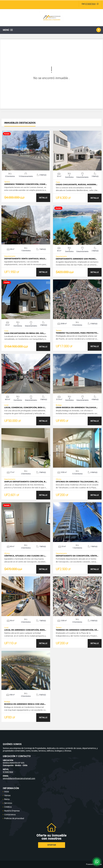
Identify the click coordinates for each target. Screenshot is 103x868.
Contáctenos (10, 815)
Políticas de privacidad (14, 818)
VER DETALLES (26, 151)
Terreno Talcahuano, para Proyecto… (77, 333)
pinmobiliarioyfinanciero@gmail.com (19, 778)
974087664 (90, 4)
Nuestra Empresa (12, 811)
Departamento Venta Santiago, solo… (25, 259)
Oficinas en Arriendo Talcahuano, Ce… (77, 482)
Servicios (8, 803)
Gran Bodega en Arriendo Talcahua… (77, 407)
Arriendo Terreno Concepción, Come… (26, 184)
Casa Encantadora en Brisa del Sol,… (25, 333)
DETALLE (43, 198)
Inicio (7, 792)
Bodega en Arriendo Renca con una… (25, 704)
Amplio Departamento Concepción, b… (26, 482)
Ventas (7, 795)
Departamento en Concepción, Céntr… (77, 556)
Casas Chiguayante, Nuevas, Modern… (77, 185)
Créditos (8, 807)
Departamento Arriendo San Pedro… (76, 259)
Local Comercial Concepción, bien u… (25, 407)
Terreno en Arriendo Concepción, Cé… (77, 630)
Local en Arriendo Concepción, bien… (25, 630)
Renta (7, 799)
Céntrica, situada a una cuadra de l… (25, 556)
